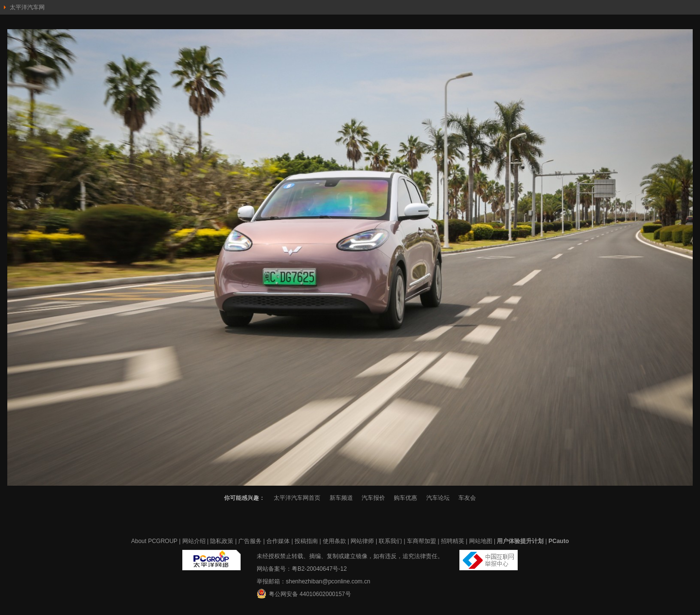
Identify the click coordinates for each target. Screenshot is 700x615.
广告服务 (250, 541)
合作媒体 (278, 541)
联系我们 (390, 541)
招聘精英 (453, 541)
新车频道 (341, 498)
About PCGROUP (154, 541)
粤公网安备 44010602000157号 (304, 594)
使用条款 (334, 541)
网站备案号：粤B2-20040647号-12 (302, 569)
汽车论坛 (438, 498)
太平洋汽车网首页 (297, 498)
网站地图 (481, 541)
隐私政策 (222, 541)
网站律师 (362, 541)
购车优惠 (405, 498)
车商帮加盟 (421, 541)
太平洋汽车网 (27, 7)
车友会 (467, 498)
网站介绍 (194, 541)
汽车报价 (373, 498)
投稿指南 (306, 541)
